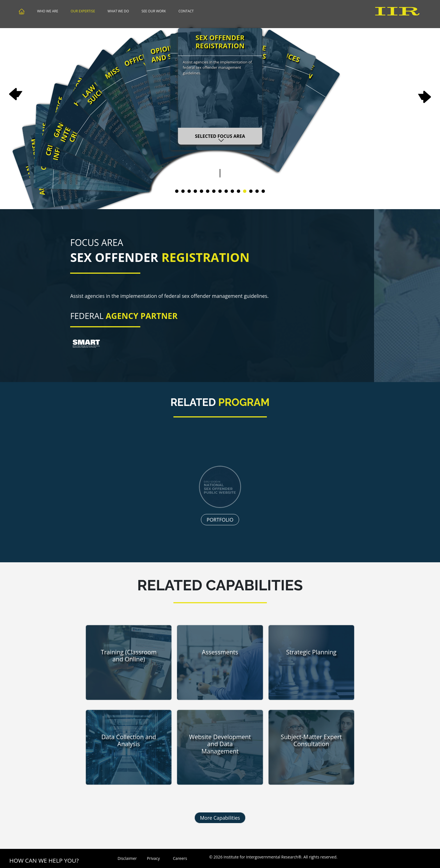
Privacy (153, 858)
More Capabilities (220, 818)
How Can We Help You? (44, 860)
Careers (180, 858)
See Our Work (154, 11)
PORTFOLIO (220, 543)
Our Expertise (83, 11)
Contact (186, 11)
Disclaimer (127, 858)
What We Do (118, 11)
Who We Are (48, 11)
